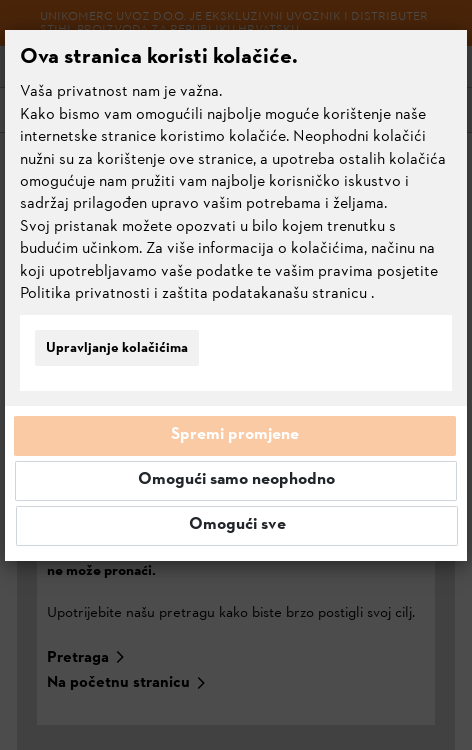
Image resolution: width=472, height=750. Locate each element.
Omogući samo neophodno (236, 480)
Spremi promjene (235, 435)
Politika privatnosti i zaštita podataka (148, 294)
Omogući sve (237, 525)
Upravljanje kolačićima (117, 348)
